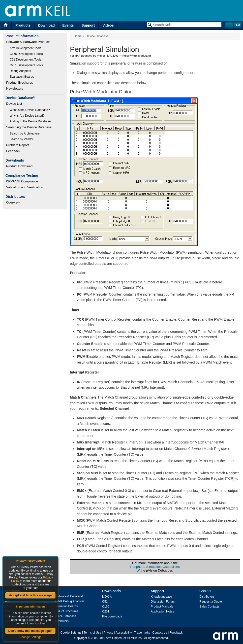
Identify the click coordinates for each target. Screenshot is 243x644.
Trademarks (142, 633)
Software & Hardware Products (28, 42)
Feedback (13, 151)
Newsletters (15, 88)
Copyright (81, 638)
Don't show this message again (30, 631)
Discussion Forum (163, 602)
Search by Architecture (25, 134)
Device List (14, 104)
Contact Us (160, 633)
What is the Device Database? (30, 110)
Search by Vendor (21, 139)
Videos (108, 25)
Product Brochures (20, 83)
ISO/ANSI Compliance (22, 181)
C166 (106, 607)
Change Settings (30, 637)
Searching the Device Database (29, 127)
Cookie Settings (71, 633)
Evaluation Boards (22, 77)
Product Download (19, 166)
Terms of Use (92, 633)
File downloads (112, 616)
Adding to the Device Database (30, 121)
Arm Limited (114, 638)
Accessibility (124, 633)
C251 (106, 611)
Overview (13, 202)
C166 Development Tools (26, 54)
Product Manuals (162, 607)
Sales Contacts (209, 607)
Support (88, 25)
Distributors (61, 621)
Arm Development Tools (25, 48)
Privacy (108, 633)
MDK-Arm (109, 597)
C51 (105, 602)
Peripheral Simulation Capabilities (155, 567)
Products (23, 25)
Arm (8, 601)
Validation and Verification (25, 187)
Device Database (65, 616)
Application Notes (162, 611)
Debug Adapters (20, 71)
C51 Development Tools (25, 60)
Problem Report (17, 145)
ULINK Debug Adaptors (69, 601)
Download (46, 25)
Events (68, 25)
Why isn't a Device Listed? (27, 116)
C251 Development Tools (26, 65)
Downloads (111, 591)
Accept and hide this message (30, 595)
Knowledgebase (161, 597)
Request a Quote (211, 602)
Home (78, 36)
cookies (41, 623)
